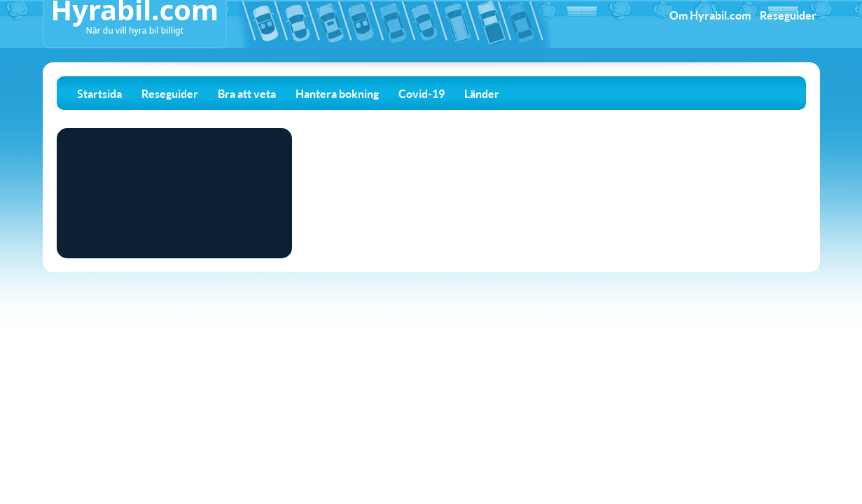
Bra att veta (247, 93)
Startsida (99, 93)
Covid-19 (422, 93)
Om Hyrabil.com (710, 15)
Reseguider (788, 15)
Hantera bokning (337, 93)
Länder (482, 93)
